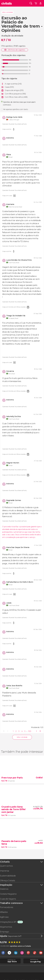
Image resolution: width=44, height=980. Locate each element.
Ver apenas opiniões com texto (16, 109)
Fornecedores (7, 907)
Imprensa (4, 871)
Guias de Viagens (8, 899)
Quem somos (6, 866)
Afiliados (4, 912)
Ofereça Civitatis (7, 880)
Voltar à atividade (7, 12)
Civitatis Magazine (8, 894)
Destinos (4, 889)
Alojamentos (6, 927)
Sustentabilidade (8, 876)
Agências (4, 917)
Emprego (4, 932)
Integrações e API (8, 922)
